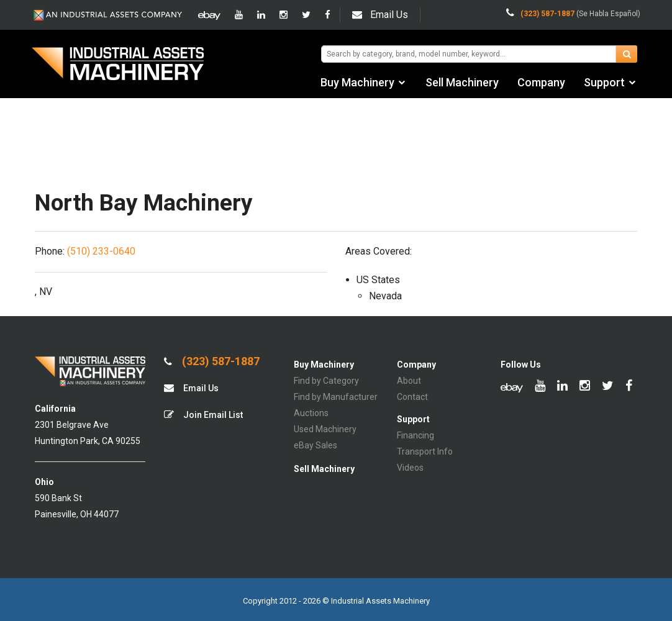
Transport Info (425, 451)
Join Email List (203, 415)
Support (604, 82)
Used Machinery (325, 429)
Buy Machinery (357, 82)
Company (541, 82)
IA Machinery (118, 65)
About (409, 381)
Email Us (380, 15)
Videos (410, 468)
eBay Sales (316, 445)
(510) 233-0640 (101, 251)
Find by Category (326, 381)
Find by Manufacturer (336, 397)
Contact (412, 397)
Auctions (311, 413)
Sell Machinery (462, 82)
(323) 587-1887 (212, 361)
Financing (415, 435)
